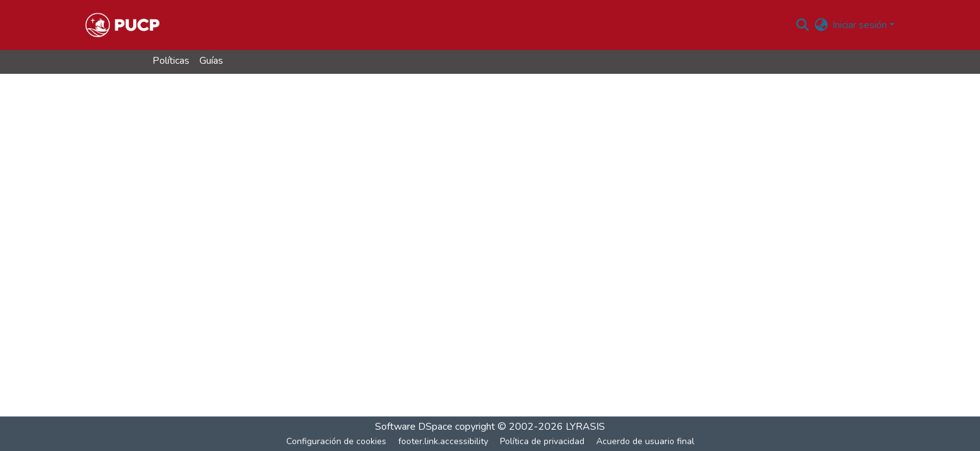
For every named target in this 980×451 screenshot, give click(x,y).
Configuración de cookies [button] (336, 441)
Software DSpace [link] (414, 427)
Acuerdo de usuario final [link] (645, 441)
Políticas (171, 61)
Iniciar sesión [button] (861, 25)
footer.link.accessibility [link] (443, 441)
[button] (122, 25)
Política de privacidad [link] (542, 441)
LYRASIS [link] (585, 427)
